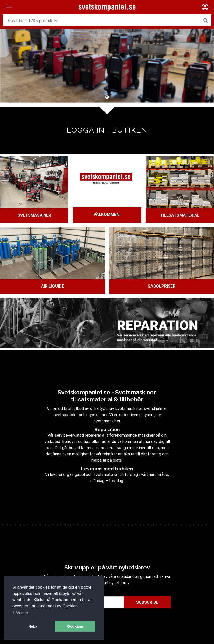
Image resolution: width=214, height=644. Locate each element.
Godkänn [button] (75, 626)
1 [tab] (107, 97)
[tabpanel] (107, 65)
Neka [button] (33, 626)
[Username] (101, 21)
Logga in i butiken (107, 130)
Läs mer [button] (21, 613)
